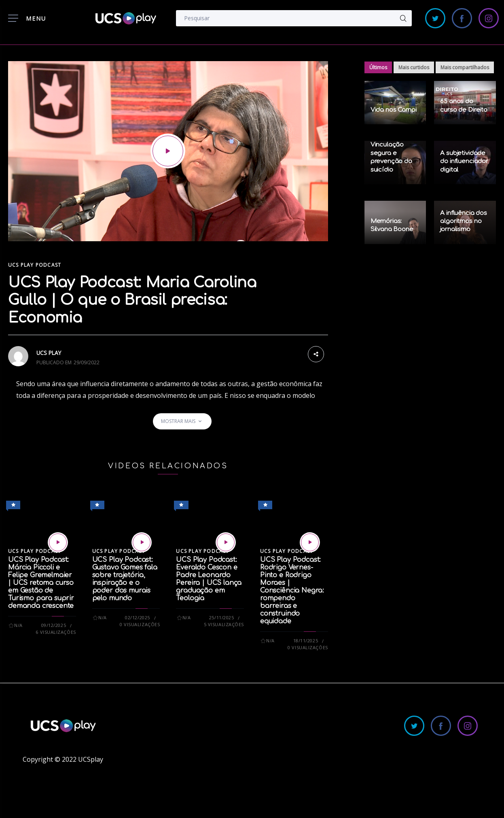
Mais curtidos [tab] (414, 67)
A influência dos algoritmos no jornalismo (464, 221)
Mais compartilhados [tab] (465, 67)
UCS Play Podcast (35, 265)
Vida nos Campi (394, 110)
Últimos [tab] (378, 67)
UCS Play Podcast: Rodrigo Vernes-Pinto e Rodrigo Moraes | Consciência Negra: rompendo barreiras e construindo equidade (292, 591)
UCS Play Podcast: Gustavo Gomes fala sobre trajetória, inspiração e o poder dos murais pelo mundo (125, 579)
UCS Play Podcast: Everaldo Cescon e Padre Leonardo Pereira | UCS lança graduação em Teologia (209, 579)
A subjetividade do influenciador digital (464, 161)
